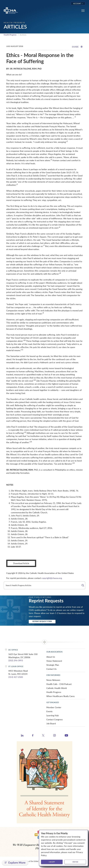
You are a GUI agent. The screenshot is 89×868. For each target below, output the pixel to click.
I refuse (75, 862)
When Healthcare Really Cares (60, 696)
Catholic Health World (57, 688)
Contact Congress (55, 719)
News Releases (53, 680)
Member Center (54, 707)
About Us (51, 657)
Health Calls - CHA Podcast (59, 684)
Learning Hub (52, 715)
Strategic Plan (53, 665)
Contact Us (51, 669)
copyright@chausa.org (52, 578)
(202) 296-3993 (16, 660)
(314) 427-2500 (16, 677)
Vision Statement (54, 661)
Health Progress (10, 35)
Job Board (51, 723)
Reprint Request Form (42, 621)
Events (49, 711)
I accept (52, 862)
